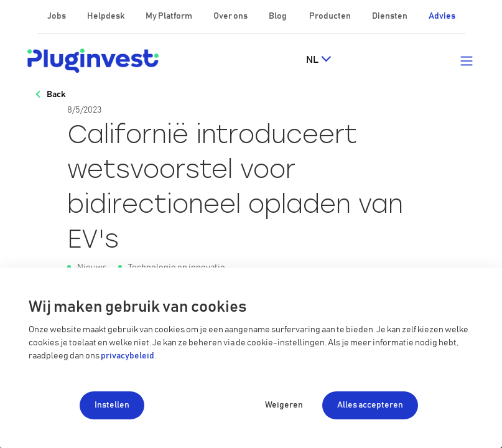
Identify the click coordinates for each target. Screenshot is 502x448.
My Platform (169, 16)
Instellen (112, 405)
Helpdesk (106, 16)
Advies (442, 16)
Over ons (231, 16)
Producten (331, 16)
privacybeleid (128, 356)
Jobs (57, 16)
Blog (278, 16)
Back (56, 95)
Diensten (390, 16)
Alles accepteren (370, 405)
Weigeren (284, 405)
